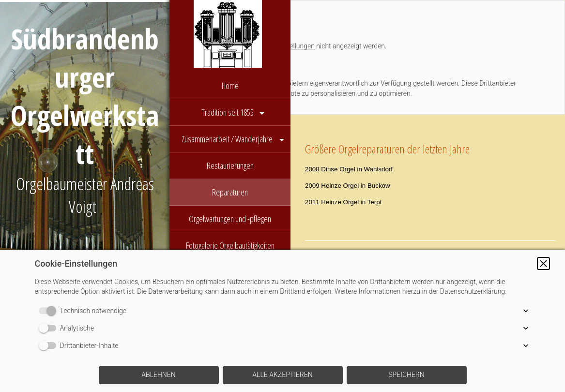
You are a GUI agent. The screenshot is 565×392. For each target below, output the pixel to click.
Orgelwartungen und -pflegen (230, 219)
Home (230, 86)
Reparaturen (230, 192)
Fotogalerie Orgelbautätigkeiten (230, 245)
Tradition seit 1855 (228, 112)
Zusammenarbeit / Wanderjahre (228, 139)
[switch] (49, 311)
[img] (230, 36)
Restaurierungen (230, 166)
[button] (543, 264)
